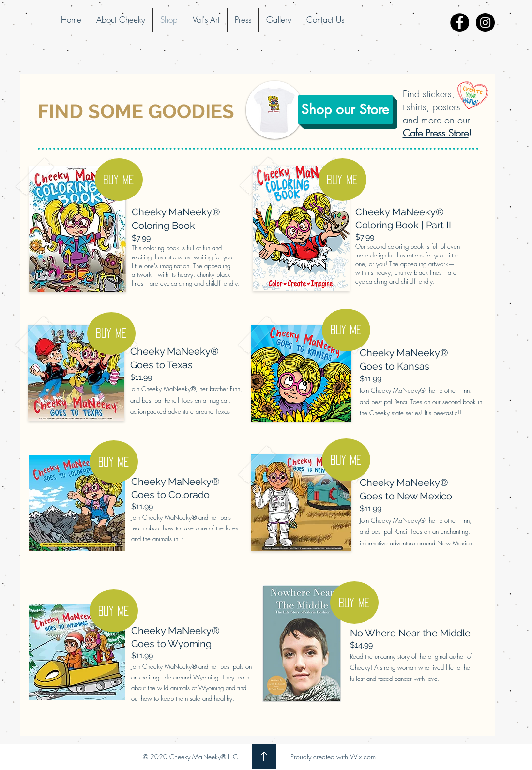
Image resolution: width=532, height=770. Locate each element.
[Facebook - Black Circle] (460, 23)
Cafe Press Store (436, 133)
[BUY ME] (119, 180)
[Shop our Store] (345, 110)
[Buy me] (342, 180)
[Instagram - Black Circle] (485, 23)
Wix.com (363, 757)
